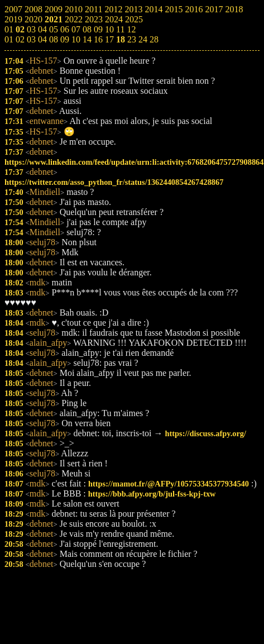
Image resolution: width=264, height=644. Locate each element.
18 (121, 39)
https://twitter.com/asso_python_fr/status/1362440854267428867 (114, 182)
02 (20, 39)
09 (65, 39)
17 (109, 39)
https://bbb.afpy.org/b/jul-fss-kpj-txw (152, 494)
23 (132, 39)
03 (31, 39)
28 (154, 39)
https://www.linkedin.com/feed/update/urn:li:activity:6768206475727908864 (134, 162)
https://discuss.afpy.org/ (206, 433)
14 (87, 39)
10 (76, 39)
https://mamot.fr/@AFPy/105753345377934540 (169, 484)
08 (54, 39)
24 (143, 39)
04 (42, 39)
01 (9, 39)
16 (98, 39)
